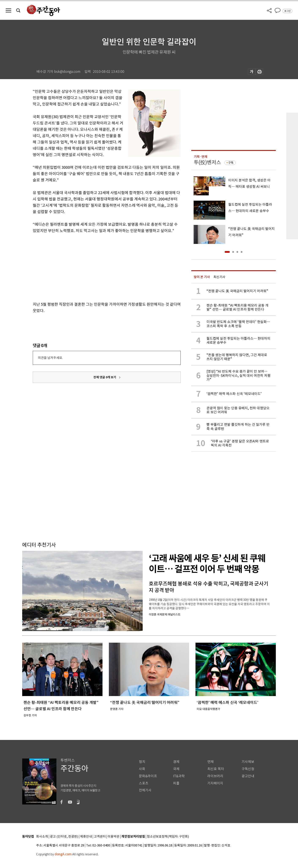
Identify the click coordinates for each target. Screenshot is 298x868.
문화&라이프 (148, 776)
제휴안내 (86, 837)
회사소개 (42, 837)
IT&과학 (179, 776)
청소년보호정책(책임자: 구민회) (168, 837)
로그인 (287, 11)
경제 (176, 762)
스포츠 (144, 783)
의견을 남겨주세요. (50, 358)
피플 (176, 783)
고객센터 (100, 837)
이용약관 (113, 837)
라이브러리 (215, 776)
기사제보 (248, 762)
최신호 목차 (216, 769)
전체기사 (145, 790)
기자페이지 (215, 783)
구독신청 (248, 769)
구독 (231, 163)
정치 (142, 762)
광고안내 (248, 776)
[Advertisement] (96, 267)
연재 (211, 762)
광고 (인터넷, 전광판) (64, 837)
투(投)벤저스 (207, 162)
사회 (142, 769)
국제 (176, 769)
